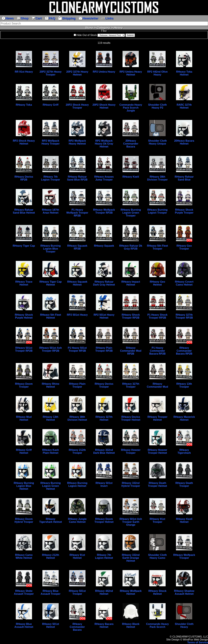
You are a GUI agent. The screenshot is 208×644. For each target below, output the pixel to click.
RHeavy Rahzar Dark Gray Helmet (104, 283)
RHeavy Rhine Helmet (51, 385)
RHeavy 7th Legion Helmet (104, 556)
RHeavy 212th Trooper (77, 451)
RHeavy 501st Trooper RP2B (24, 349)
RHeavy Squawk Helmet (77, 283)
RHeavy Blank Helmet (131, 625)
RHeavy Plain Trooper (77, 385)
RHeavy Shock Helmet (157, 592)
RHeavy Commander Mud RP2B (131, 351)
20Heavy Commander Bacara (131, 144)
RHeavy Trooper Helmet (158, 418)
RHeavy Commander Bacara (77, 627)
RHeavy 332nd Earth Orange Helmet (131, 558)
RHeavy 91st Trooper (157, 520)
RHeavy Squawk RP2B (77, 247)
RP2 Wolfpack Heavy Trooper (51, 142)
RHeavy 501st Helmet (51, 625)
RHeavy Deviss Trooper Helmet (131, 418)
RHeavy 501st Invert (104, 484)
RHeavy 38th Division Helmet (77, 418)
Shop (23, 18)
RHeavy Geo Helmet (157, 283)
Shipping (67, 18)
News (8, 18)
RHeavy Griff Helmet (24, 451)
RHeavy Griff (51, 105)
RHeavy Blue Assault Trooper (51, 592)
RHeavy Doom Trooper (24, 385)
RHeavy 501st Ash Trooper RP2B (51, 349)
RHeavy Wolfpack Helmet (131, 592)
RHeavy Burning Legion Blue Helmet (24, 486)
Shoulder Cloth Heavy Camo (158, 556)
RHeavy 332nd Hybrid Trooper (131, 484)
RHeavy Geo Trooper (184, 247)
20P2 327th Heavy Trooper (50, 73)
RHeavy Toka (24, 105)
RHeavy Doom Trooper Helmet (104, 520)
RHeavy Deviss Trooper (104, 385)
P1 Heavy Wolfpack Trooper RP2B (77, 213)
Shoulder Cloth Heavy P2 (158, 106)
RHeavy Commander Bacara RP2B (184, 351)
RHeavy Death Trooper (184, 484)
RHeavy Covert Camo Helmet (184, 283)
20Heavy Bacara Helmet (184, 142)
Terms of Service (198, 642)
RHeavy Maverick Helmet (184, 418)
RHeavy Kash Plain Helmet (51, 451)
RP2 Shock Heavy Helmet (24, 142)
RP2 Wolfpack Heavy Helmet (77, 142)
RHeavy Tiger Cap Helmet (51, 283)
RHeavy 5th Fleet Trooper (157, 247)
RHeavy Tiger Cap (24, 246)
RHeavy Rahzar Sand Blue (184, 178)
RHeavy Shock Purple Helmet (24, 316)
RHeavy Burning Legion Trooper (157, 211)
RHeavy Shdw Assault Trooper (24, 592)
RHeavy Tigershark (184, 451)
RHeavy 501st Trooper (77, 592)
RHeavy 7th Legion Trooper (51, 178)
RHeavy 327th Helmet (104, 418)
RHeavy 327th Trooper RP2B (184, 316)
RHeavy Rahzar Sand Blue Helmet (24, 211)
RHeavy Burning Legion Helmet (77, 484)
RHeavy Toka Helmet (184, 73)
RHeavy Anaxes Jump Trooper (104, 178)
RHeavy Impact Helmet (131, 283)
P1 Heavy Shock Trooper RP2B (157, 316)
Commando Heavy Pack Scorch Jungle (131, 108)
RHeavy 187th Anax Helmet (51, 211)
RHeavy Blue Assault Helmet (24, 625)
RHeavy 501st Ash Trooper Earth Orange (131, 522)
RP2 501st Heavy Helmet (104, 316)
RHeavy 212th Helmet (51, 556)
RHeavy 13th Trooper (184, 385)
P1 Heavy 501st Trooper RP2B (77, 349)
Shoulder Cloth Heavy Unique (158, 142)
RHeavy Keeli (131, 177)
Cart (37, 18)
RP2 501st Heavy (77, 315)
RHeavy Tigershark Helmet (50, 520)
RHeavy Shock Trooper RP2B (131, 316)
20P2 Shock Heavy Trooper (77, 106)
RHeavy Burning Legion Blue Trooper (51, 249)
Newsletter (88, 18)
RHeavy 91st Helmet (77, 556)
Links (107, 18)
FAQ (50, 18)
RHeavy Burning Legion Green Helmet (51, 486)
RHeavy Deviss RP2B (24, 178)
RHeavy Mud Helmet (24, 418)
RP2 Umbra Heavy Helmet (131, 73)
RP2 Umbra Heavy (104, 72)
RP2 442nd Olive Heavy (157, 73)
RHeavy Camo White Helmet (24, 556)
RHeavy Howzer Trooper (131, 451)
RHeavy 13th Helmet (51, 418)
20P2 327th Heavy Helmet (77, 73)
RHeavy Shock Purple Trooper (184, 211)
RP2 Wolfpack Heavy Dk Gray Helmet (104, 144)
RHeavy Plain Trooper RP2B (104, 349)
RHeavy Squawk (104, 246)
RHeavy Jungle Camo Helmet (77, 520)
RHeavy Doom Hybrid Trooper (24, 520)
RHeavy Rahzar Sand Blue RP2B (77, 178)
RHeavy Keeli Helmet (184, 520)
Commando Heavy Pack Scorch (157, 625)
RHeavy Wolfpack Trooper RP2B (104, 211)
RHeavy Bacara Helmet (104, 625)
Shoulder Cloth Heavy (184, 625)
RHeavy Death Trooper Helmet (157, 484)
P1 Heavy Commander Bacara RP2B (158, 351)
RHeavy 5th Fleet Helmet (51, 316)
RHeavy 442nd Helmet (104, 592)
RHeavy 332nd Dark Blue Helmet (104, 451)
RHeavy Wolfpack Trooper (184, 556)
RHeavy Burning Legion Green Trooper (131, 213)
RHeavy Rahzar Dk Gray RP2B (131, 247)
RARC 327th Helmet (184, 106)
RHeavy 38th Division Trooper (157, 178)
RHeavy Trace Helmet (24, 283)
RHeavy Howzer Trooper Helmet (157, 451)
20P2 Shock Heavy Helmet (104, 106)
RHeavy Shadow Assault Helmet (184, 592)
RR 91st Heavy (24, 72)
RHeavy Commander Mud (158, 385)
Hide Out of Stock (87, 35)
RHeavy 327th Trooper (131, 385)
